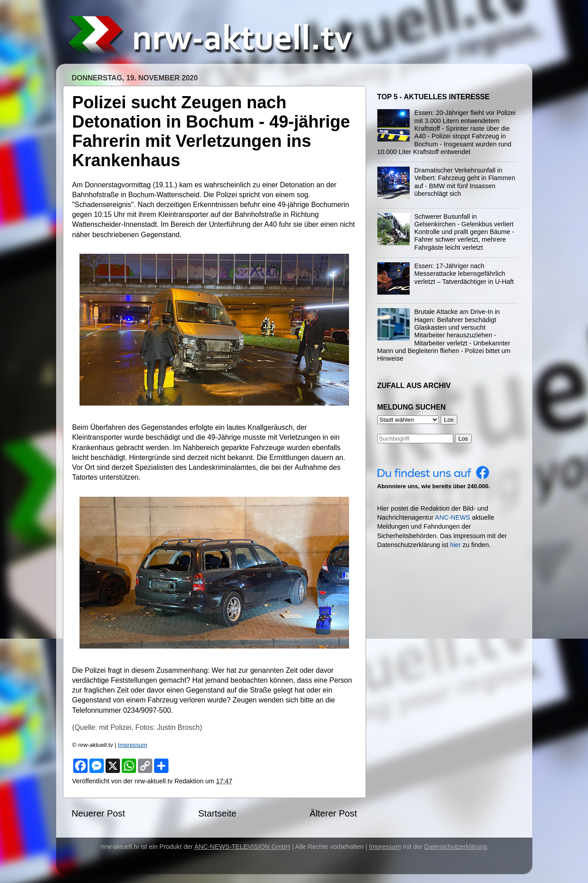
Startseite (217, 813)
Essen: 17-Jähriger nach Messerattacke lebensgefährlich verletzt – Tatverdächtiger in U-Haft (464, 274)
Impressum (132, 745)
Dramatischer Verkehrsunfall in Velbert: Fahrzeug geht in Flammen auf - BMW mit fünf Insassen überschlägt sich (465, 182)
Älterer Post (333, 813)
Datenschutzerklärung (456, 847)
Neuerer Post (99, 813)
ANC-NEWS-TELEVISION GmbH (242, 847)
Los (464, 439)
